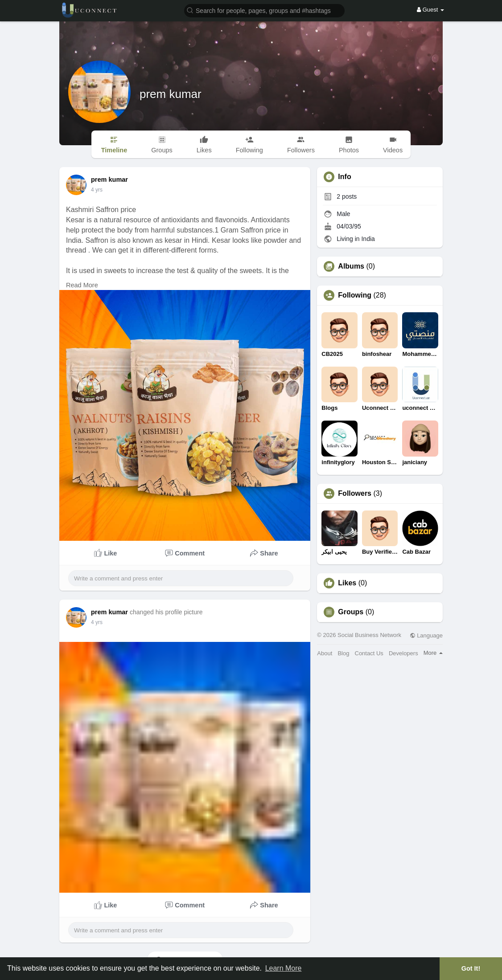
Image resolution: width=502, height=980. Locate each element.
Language (426, 635)
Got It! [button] (471, 968)
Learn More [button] (284, 968)
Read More (82, 285)
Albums (351, 266)
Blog (343, 653)
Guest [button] (430, 10)
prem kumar (171, 94)
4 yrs (97, 190)
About (325, 653)
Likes (347, 583)
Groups (351, 612)
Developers (403, 653)
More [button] (433, 653)
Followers (355, 494)
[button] (264, 10)
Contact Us (369, 653)
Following (355, 295)
